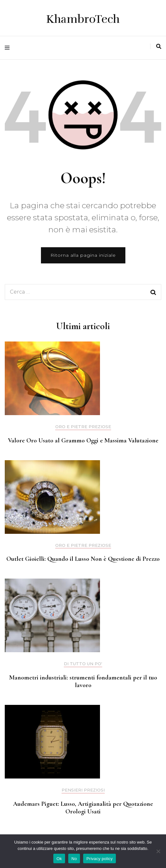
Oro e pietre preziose (83, 427)
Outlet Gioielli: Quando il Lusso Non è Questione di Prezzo (83, 559)
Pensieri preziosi (83, 790)
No (74, 859)
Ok (59, 859)
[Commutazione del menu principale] (9, 48)
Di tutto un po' (83, 664)
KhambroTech (83, 19)
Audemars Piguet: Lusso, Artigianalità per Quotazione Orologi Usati (83, 808)
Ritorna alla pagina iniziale (83, 255)
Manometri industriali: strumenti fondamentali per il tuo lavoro (83, 681)
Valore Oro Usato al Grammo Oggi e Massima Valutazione (83, 441)
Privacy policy (100, 859)
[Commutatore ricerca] (159, 46)
